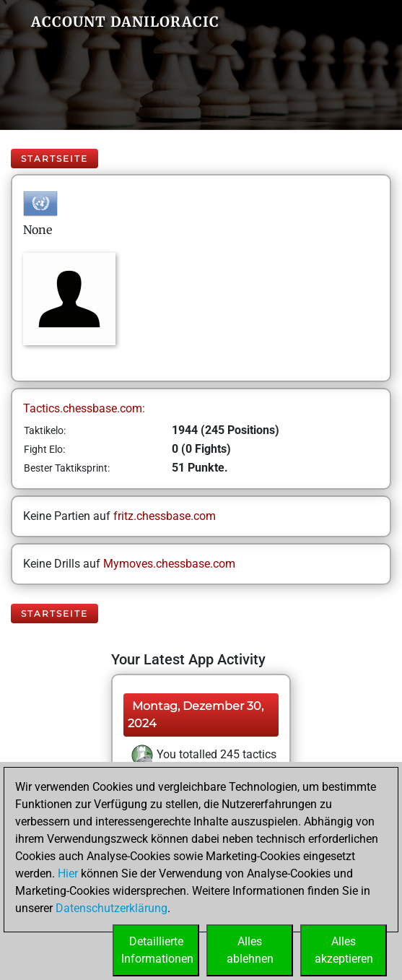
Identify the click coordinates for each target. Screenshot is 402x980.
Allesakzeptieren (344, 950)
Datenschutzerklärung (112, 908)
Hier (68, 873)
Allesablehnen (250, 950)
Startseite (54, 159)
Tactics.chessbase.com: (84, 408)
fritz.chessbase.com (165, 516)
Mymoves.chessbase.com (169, 564)
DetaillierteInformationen (157, 950)
